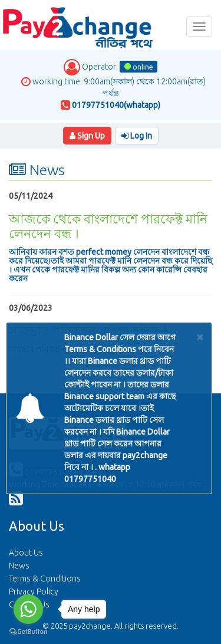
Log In (137, 136)
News (19, 566)
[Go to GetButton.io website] (28, 632)
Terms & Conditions (45, 579)
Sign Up (87, 136)
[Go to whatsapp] (28, 609)
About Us (26, 553)
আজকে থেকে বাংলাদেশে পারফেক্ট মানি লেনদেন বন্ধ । (108, 226)
